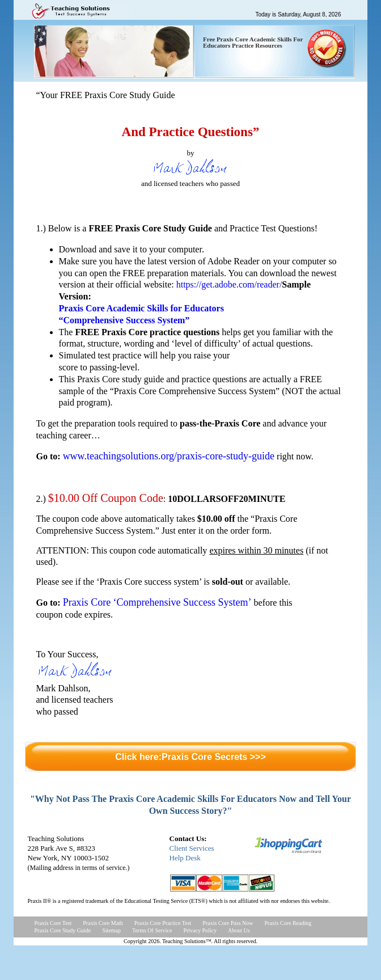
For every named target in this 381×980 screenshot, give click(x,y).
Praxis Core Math (103, 923)
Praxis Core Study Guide (63, 930)
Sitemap (111, 930)
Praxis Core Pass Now (228, 923)
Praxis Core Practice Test (163, 923)
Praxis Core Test (53, 923)
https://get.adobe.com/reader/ (229, 284)
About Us (239, 930)
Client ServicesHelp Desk (192, 853)
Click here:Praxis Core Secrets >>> (190, 757)
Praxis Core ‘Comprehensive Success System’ (157, 602)
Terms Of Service (152, 930)
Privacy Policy (200, 930)
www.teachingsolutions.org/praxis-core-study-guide (169, 456)
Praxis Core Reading (288, 923)
